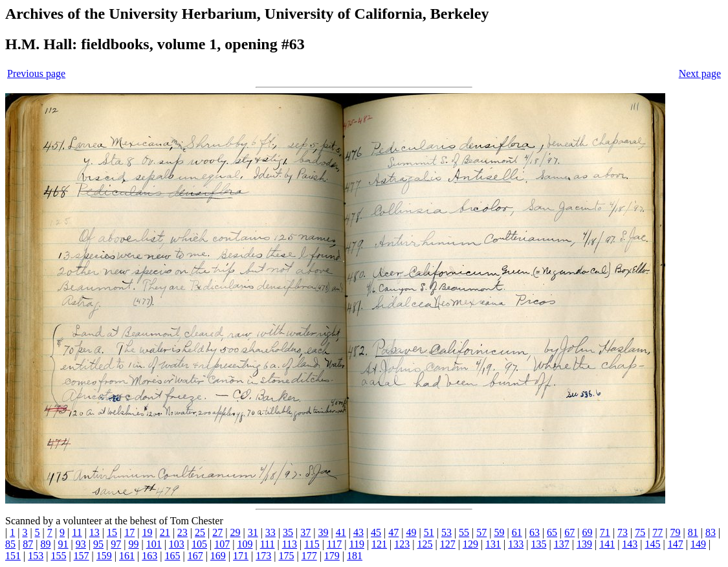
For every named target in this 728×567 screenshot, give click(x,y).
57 (481, 532)
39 (323, 532)
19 (147, 532)
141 (607, 544)
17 (129, 532)
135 (539, 544)
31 (253, 532)
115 (312, 544)
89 (45, 544)
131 (493, 544)
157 (82, 556)
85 (10, 544)
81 (693, 532)
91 (63, 544)
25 (200, 532)
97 (116, 544)
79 (676, 532)
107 (222, 544)
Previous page (36, 73)
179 (332, 556)
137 (562, 544)
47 (393, 532)
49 (411, 532)
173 (263, 556)
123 (402, 544)
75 (640, 532)
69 (588, 532)
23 (182, 532)
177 (309, 556)
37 (305, 532)
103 (177, 544)
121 (379, 544)
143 (630, 544)
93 (81, 544)
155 (58, 556)
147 (676, 544)
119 (356, 544)
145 (653, 544)
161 (127, 556)
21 (165, 532)
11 (77, 532)
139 (584, 544)
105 (199, 544)
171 (241, 556)
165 (172, 556)
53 (447, 532)
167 (195, 556)
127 (448, 544)
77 (657, 532)
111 (268, 544)
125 (425, 544)
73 (623, 532)
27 (217, 532)
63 (535, 532)
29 (235, 532)
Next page (700, 73)
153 (36, 556)
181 (355, 556)
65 (552, 532)
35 (288, 532)
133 (516, 544)
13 (94, 532)
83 (711, 532)
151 (13, 556)
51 (429, 532)
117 (334, 544)
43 (358, 532)
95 (98, 544)
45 (376, 532)
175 (286, 556)
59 (500, 532)
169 (218, 556)
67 (569, 532)
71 (605, 532)
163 (149, 556)
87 (28, 544)
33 (270, 532)
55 (464, 532)
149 (698, 544)
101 (154, 544)
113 (290, 544)
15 (112, 532)
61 (517, 532)
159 (104, 556)
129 (470, 544)
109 (245, 544)
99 (133, 544)
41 (341, 532)
